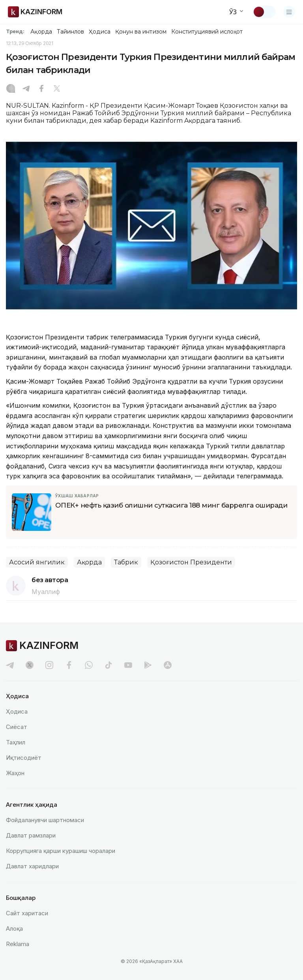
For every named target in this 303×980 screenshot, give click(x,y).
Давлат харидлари (32, 866)
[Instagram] (11, 89)
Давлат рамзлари (31, 835)
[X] (57, 89)
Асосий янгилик (37, 562)
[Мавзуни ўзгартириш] (264, 12)
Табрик (126, 562)
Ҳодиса (99, 32)
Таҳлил (16, 742)
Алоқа (14, 928)
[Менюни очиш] (289, 12)
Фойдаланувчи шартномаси (45, 820)
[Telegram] (26, 89)
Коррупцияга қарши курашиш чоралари (61, 851)
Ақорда (41, 32)
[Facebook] (41, 89)
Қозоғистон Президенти (191, 562)
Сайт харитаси (27, 913)
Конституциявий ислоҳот (207, 32)
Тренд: (15, 31)
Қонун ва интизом (141, 32)
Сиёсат (17, 727)
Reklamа (18, 944)
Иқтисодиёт (24, 758)
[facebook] (69, 665)
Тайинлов (71, 32)
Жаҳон (15, 773)
